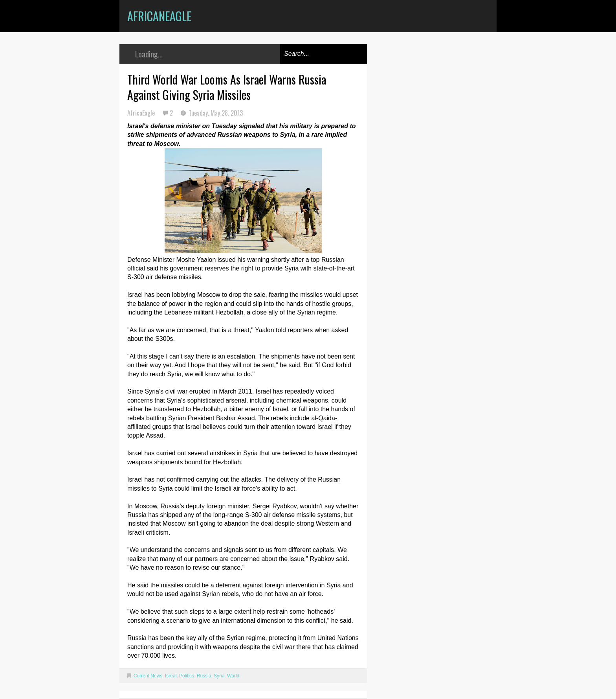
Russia (204, 676)
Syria (219, 676)
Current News (148, 676)
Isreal (171, 676)
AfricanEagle (159, 16)
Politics (187, 676)
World (233, 676)
